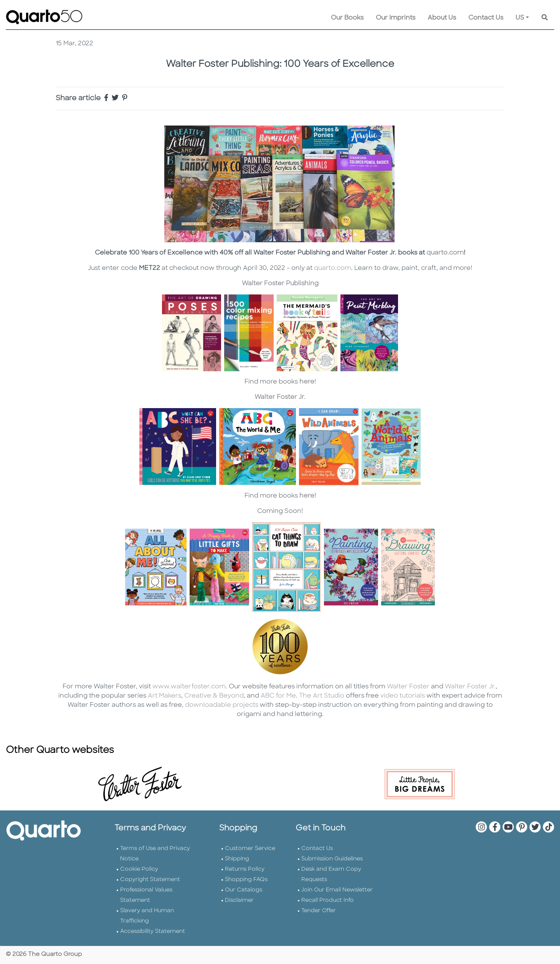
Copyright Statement (150, 880)
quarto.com (445, 253)
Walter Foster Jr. (280, 397)
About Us (442, 18)
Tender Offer (319, 911)
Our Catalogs (244, 890)
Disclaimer (239, 900)
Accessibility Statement (153, 932)
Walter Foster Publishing (280, 284)
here (307, 382)
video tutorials (403, 696)
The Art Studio (322, 696)
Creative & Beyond (214, 696)
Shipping (237, 859)
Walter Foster (408, 687)
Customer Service (250, 849)
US (520, 18)
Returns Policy (245, 869)
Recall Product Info (328, 900)
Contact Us (486, 18)
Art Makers (164, 696)
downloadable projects (221, 705)
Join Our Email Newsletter (337, 890)
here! (308, 496)
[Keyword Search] (545, 18)
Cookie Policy (139, 869)
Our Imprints (396, 18)
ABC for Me (278, 696)
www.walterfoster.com (189, 687)
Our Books (347, 18)
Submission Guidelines (332, 859)
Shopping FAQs (246, 880)
